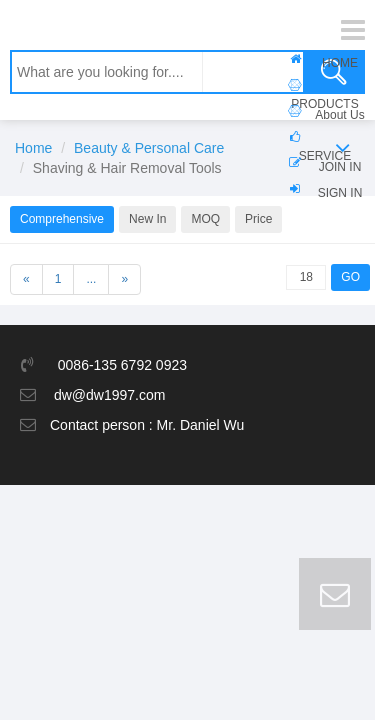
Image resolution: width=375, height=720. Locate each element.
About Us (339, 115)
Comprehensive (62, 219)
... (91, 279)
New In (147, 219)
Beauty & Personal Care (149, 148)
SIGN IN (340, 193)
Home (33, 148)
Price (258, 219)
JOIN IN (340, 167)
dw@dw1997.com (110, 395)
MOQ (205, 219)
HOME (340, 63)
